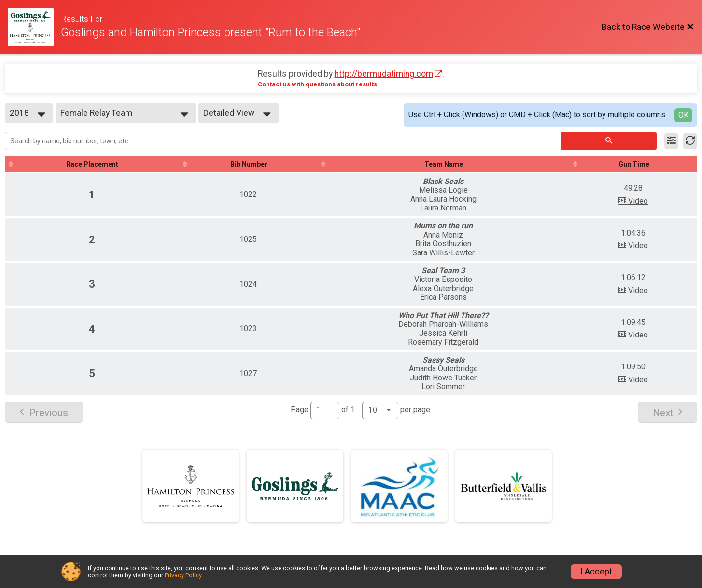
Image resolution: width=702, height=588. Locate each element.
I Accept (596, 572)
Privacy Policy (183, 575)
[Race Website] (34, 27)
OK (683, 115)
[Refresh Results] (690, 141)
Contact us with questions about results (317, 84)
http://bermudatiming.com (384, 74)
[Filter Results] (671, 141)
